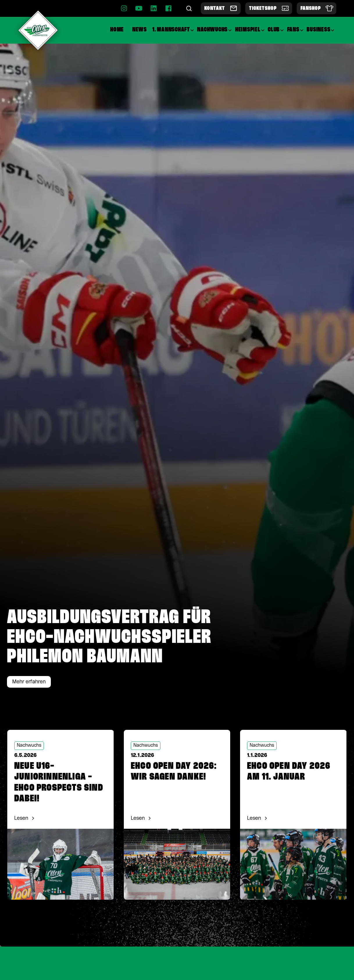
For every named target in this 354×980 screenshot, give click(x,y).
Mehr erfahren (29, 682)
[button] (173, 30)
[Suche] (189, 8)
